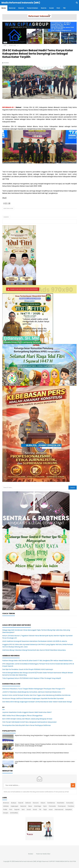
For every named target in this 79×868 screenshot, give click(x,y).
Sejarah (17, 810)
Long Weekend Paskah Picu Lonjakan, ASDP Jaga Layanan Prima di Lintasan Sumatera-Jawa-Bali (45, 762)
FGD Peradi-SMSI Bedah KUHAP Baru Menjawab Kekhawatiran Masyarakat (29, 722)
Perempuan (62, 806)
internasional (59, 810)
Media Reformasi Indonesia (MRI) (26, 861)
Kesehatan (61, 803)
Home (5, 45)
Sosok (35, 810)
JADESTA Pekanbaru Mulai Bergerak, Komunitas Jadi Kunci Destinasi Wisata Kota (32, 692)
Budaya (14, 803)
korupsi (6, 813)
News (30, 806)
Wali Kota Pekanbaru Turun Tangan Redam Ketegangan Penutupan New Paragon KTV (34, 689)
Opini (45, 806)
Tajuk (45, 810)
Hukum (43, 803)
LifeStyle (6, 806)
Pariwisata (52, 806)
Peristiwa (71, 806)
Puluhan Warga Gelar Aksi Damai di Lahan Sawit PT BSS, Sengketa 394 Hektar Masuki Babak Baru (37, 661)
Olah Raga (38, 806)
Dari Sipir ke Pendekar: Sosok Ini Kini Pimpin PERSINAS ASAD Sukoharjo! (28, 669)
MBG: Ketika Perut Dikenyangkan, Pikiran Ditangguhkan (22, 716)
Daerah (21, 803)
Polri (11, 810)
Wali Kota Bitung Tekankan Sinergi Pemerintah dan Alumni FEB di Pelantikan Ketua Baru (34, 650)
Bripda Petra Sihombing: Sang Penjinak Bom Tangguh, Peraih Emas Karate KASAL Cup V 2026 (45, 735)
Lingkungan (15, 806)
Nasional (23, 806)
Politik (5, 810)
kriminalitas (14, 813)
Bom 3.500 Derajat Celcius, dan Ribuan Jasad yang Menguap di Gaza (27, 719)
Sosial (29, 810)
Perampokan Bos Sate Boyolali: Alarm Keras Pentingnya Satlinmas (26, 725)
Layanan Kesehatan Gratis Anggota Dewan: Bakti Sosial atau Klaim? (27, 712)
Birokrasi (6, 803)
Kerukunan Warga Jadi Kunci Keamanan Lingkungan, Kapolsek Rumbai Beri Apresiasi (33, 698)
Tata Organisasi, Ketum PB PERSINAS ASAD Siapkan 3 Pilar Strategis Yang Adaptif (32, 678)
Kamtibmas (51, 803)
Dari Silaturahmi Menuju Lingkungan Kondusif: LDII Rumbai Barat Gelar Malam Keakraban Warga (37, 702)
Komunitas (70, 803)
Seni (23, 810)
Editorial (28, 803)
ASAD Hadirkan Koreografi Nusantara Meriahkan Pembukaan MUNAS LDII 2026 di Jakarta (35, 641)
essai (51, 810)
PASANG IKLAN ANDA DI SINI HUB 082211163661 (24, 289)
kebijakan (69, 810)
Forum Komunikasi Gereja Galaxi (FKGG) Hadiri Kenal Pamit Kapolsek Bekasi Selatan (42, 753)
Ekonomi (36, 803)
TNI (40, 810)
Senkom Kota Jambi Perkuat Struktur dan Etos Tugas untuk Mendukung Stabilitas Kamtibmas (36, 695)
